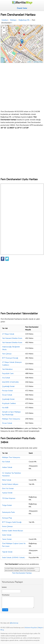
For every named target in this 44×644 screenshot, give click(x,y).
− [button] (4, 32)
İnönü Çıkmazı (7, 526)
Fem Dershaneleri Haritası (22, 573)
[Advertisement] (22, 86)
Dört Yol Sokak (8, 488)
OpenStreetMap (38, 62)
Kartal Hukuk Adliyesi (10, 484)
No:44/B (5, 408)
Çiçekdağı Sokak (8, 386)
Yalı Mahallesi (7, 369)
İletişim (40, 628)
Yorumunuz (6, 595)
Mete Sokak (7, 480)
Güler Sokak (7, 535)
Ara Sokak (6, 378)
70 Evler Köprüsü (9, 498)
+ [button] (4, 28)
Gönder (5, 610)
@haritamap (14, 623)
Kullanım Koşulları (31, 628)
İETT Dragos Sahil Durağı (12, 522)
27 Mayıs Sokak (8, 334)
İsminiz (4, 587)
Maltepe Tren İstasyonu (11, 419)
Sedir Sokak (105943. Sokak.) (13, 557)
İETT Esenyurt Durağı (10, 358)
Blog (2, 630)
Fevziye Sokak (7, 391)
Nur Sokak (6, 462)
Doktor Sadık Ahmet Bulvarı (13, 531)
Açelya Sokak (7, 493)
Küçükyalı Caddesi (9, 403)
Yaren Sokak (7, 539)
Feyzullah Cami (8, 373)
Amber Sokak (7, 467)
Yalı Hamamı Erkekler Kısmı (12, 338)
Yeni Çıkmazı (7, 354)
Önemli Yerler (22, 8)
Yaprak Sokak (7, 552)
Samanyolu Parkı (8, 512)
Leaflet (29, 62)
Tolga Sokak (7, 505)
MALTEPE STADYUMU (10, 382)
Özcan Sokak (7, 395)
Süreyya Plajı (7, 518)
